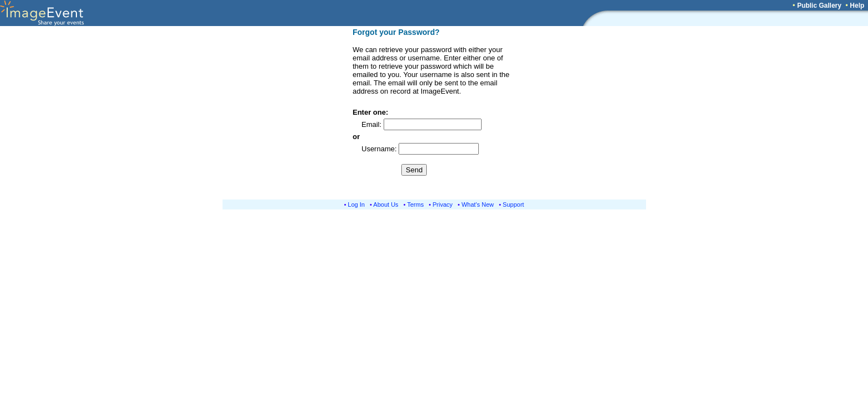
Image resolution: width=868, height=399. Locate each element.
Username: (380, 149)
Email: (373, 124)
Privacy (443, 204)
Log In (356, 204)
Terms (416, 204)
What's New (478, 204)
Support (513, 204)
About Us (386, 204)
